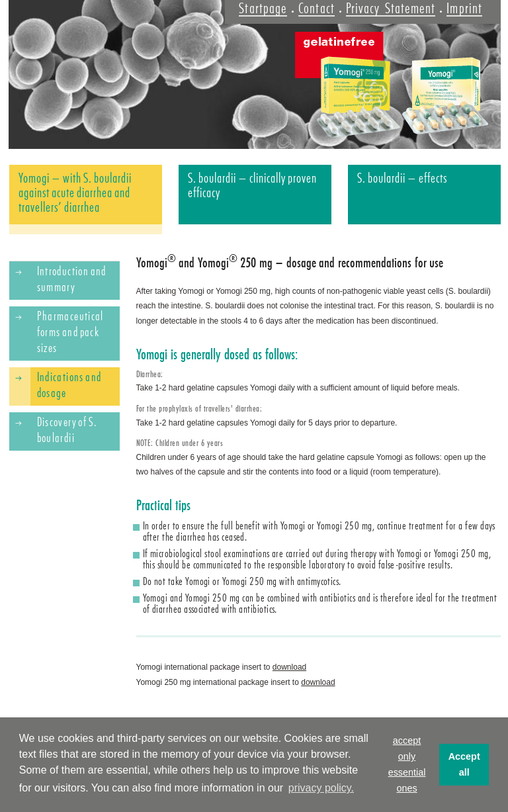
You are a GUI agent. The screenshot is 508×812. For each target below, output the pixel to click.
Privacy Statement (391, 9)
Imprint (464, 9)
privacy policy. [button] (321, 788)
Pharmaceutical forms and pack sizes (70, 332)
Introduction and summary (72, 279)
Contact (317, 9)
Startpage (263, 9)
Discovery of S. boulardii (67, 430)
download (289, 667)
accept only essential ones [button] (407, 764)
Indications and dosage (69, 385)
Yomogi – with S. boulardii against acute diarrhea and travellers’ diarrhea (75, 193)
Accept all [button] (464, 764)
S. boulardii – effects (402, 178)
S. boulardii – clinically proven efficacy (253, 185)
